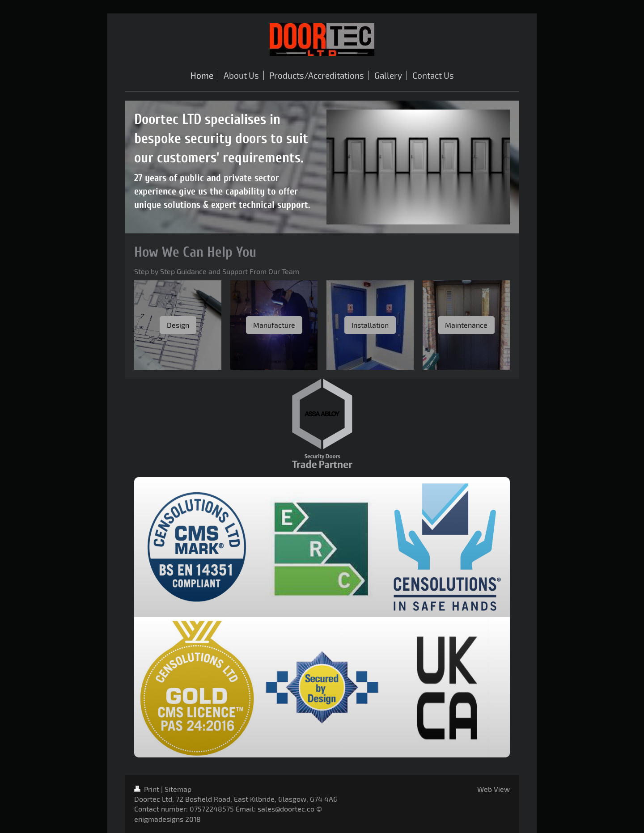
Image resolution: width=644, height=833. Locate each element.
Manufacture (274, 325)
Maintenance (466, 325)
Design (178, 325)
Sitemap (178, 789)
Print (148, 789)
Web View (494, 789)
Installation (370, 325)
